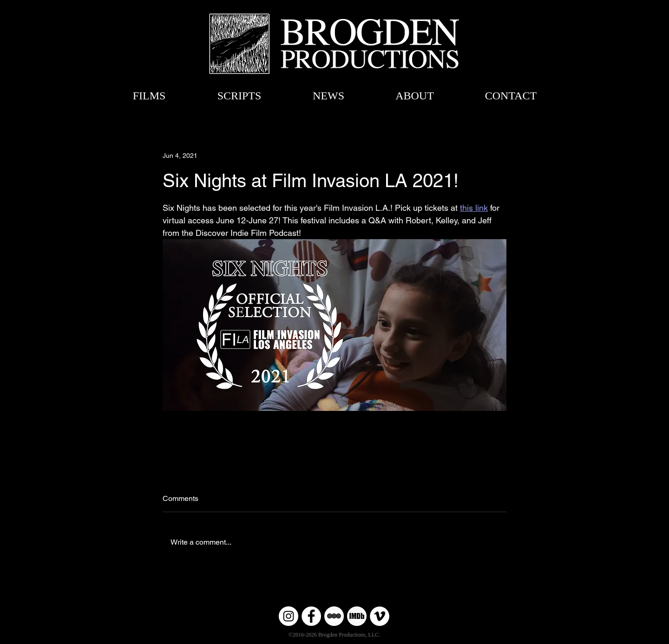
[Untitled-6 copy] (334, 616)
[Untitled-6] (357, 616)
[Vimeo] (380, 616)
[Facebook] (311, 616)
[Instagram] (289, 616)
